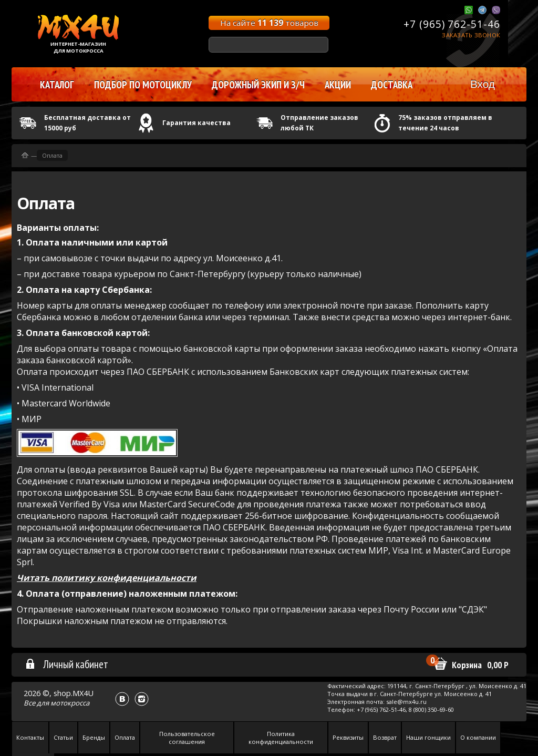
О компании (478, 737)
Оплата (52, 155)
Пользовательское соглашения (187, 738)
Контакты (30, 737)
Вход (483, 84)
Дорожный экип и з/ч (258, 85)
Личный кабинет (66, 664)
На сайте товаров (269, 23)
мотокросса (70, 703)
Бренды (94, 737)
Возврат (385, 737)
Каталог (57, 85)
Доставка (392, 85)
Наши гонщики (428, 737)
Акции (338, 85)
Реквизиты (348, 737)
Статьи (63, 737)
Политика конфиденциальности (281, 738)
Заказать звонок (471, 35)
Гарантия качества (196, 123)
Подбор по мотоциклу (143, 85)
